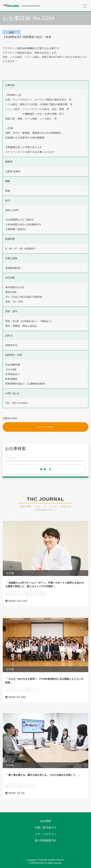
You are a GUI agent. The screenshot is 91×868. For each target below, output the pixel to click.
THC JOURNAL (45, 499)
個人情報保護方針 (46, 840)
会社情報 (46, 821)
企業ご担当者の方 (46, 827)
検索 (46, 469)
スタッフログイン (46, 834)
